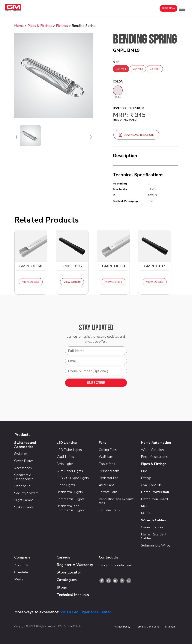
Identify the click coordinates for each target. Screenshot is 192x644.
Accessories (23, 468)
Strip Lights (65, 464)
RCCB (145, 513)
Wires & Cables (153, 520)
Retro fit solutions (154, 457)
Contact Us (108, 557)
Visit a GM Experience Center (86, 612)
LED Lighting (67, 443)
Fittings (62, 26)
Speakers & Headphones (24, 477)
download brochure (136, 135)
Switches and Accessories (25, 445)
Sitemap (170, 627)
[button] (182, 9)
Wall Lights (65, 457)
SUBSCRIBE (96, 383)
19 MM (121, 69)
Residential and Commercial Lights (70, 508)
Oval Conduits (151, 485)
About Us (21, 565)
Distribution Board (154, 499)
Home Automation (156, 443)
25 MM (155, 69)
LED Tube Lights (69, 450)
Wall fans (106, 457)
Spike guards (24, 507)
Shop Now (168, 8)
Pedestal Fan (109, 478)
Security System (26, 493)
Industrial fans (109, 510)
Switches (21, 454)
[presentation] (16, 136)
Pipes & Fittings (40, 26)
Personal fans (109, 471)
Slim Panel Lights (70, 471)
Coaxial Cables (152, 527)
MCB (145, 506)
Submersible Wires (156, 545)
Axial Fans (106, 485)
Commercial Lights (70, 499)
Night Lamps (24, 500)
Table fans (107, 464)
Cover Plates (24, 461)
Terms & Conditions (148, 627)
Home (19, 26)
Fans (102, 443)
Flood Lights (66, 485)
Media (19, 579)
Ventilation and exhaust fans (116, 501)
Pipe (144, 471)
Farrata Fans (108, 492)
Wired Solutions (153, 450)
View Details (31, 282)
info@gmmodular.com (115, 565)
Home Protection (155, 492)
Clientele (21, 572)
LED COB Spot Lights (73, 478)
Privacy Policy (122, 627)
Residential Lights (70, 492)
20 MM (138, 69)
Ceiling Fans (108, 450)
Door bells (22, 486)
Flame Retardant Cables (154, 536)
